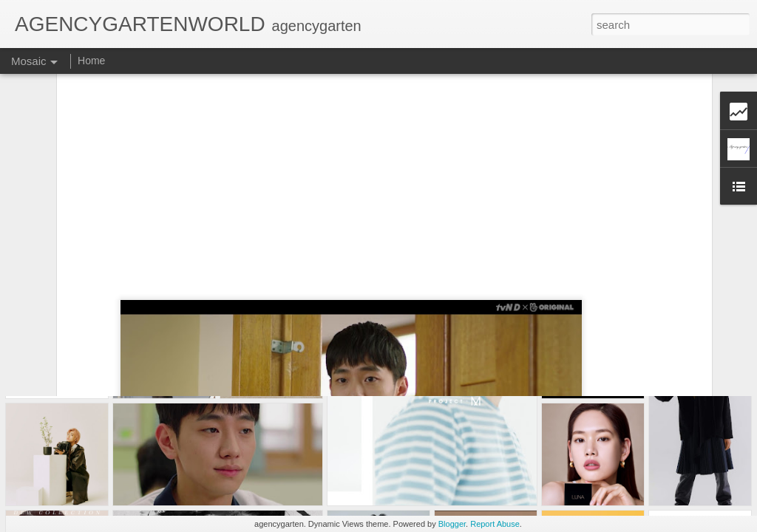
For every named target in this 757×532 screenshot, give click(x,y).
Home (91, 61)
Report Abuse (495, 524)
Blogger (452, 524)
